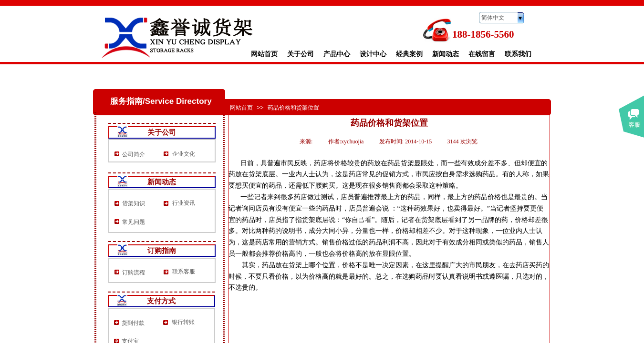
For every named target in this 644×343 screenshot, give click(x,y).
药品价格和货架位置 (293, 108)
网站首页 (264, 54)
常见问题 (134, 222)
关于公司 (301, 54)
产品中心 (337, 54)
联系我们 (518, 54)
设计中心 (373, 54)
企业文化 (184, 154)
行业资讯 (184, 203)
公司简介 (134, 154)
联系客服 (184, 272)
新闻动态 (446, 54)
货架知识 (134, 203)
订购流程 (134, 272)
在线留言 (482, 54)
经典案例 (409, 54)
